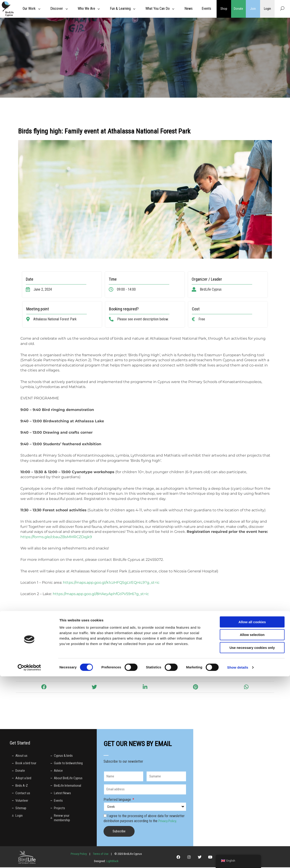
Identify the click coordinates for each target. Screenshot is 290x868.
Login (267, 9)
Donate (238, 9)
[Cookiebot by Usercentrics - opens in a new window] (29, 859)
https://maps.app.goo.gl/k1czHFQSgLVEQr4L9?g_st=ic (111, 582)
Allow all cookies (252, 814)
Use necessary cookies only (252, 839)
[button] (44, 688)
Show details (238, 859)
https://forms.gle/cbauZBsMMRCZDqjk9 (56, 537)
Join (253, 9)
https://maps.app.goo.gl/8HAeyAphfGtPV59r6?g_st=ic (101, 594)
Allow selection (252, 827)
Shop (224, 9)
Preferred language (118, 800)
